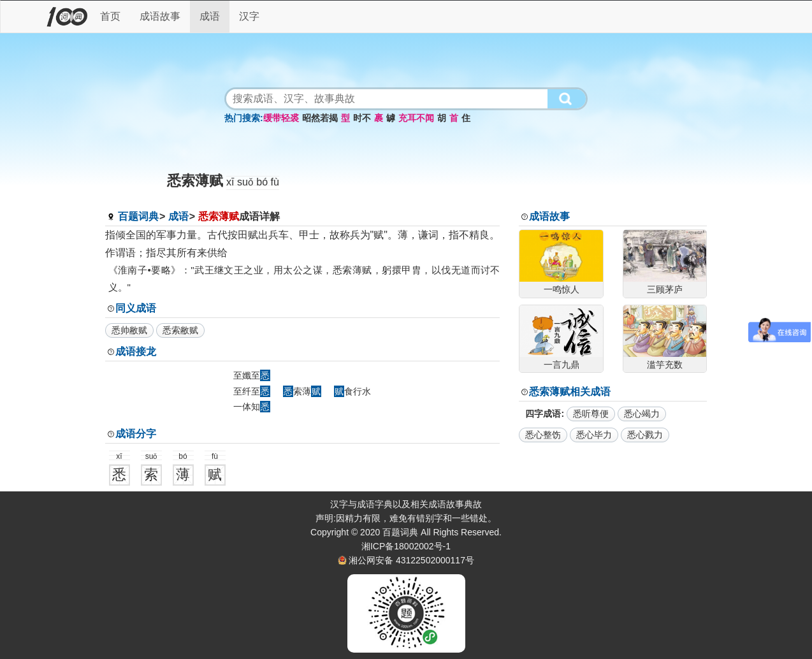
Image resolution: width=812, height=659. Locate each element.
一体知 (252, 407)
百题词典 (138, 216)
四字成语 (543, 414)
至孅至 (252, 375)
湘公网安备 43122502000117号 (411, 560)
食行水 (352, 391)
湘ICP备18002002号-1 (406, 546)
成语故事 (160, 16)
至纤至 (252, 391)
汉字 (249, 16)
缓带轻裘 (281, 118)
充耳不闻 (416, 118)
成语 (210, 16)
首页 (110, 16)
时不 (362, 118)
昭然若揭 (320, 118)
